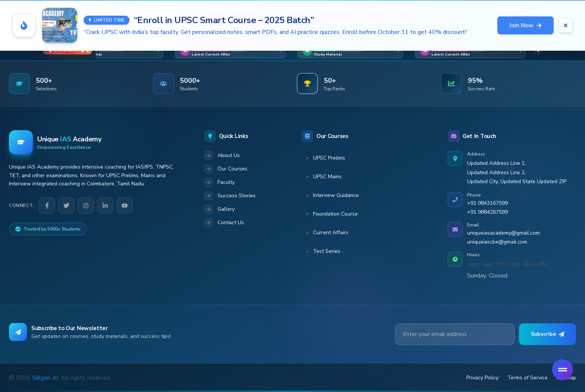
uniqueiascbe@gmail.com (497, 242)
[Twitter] (66, 206)
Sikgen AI (45, 378)
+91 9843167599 (487, 203)
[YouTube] (125, 206)
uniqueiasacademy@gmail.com (503, 233)
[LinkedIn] (105, 206)
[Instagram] (86, 206)
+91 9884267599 (487, 212)
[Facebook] (47, 206)
